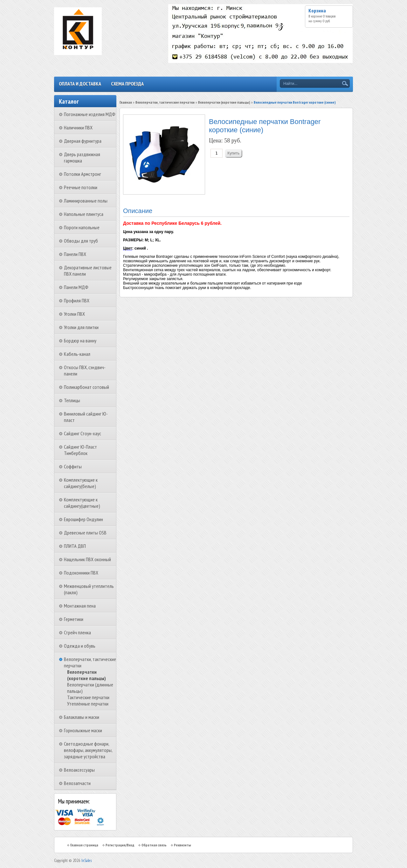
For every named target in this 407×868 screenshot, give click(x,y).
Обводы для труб (81, 241)
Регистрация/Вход (120, 845)
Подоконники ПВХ (81, 573)
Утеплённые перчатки (88, 704)
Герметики (74, 619)
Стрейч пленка (77, 632)
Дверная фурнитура (83, 141)
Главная (126, 102)
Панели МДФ (76, 287)
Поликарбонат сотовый (86, 387)
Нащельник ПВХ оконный (87, 559)
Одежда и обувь (80, 646)
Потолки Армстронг (83, 174)
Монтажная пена (80, 606)
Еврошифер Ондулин (83, 519)
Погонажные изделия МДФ (90, 114)
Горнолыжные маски (83, 730)
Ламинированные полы (86, 201)
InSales (86, 861)
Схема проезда (127, 84)
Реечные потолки (81, 187)
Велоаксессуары (79, 770)
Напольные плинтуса (84, 214)
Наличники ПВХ (78, 127)
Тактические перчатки (88, 697)
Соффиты (73, 466)
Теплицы (72, 400)
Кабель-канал (77, 354)
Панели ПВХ (75, 254)
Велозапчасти (77, 783)
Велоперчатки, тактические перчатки (165, 102)
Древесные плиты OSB (85, 533)
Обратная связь (154, 845)
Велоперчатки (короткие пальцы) (86, 675)
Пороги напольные (82, 227)
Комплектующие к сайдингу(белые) (81, 483)
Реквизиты (183, 845)
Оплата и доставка (80, 84)
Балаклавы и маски (82, 717)
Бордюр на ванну (80, 341)
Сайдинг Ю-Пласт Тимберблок (80, 450)
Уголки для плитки (81, 327)
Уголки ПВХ (74, 314)
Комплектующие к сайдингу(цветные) (82, 503)
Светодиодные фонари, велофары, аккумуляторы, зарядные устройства (88, 750)
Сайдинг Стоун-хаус (83, 433)
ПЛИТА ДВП (75, 546)
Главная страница (84, 845)
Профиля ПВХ (77, 300)
